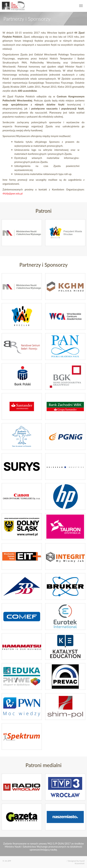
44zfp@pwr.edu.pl (13, 193)
